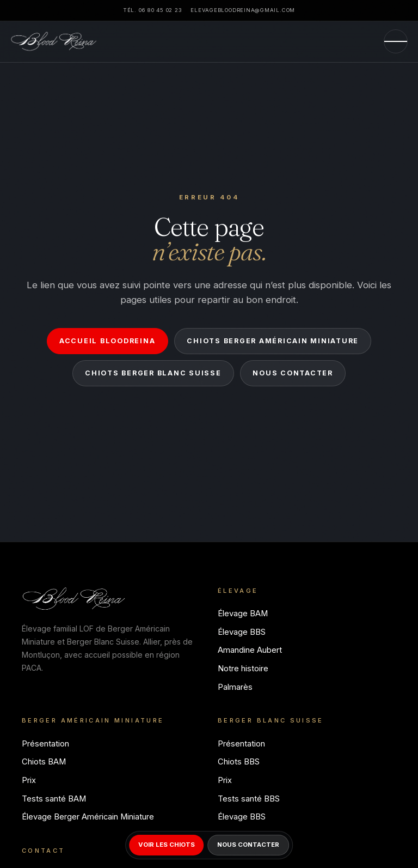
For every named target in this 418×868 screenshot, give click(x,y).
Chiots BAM (44, 762)
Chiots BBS (239, 762)
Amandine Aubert (250, 650)
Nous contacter (293, 373)
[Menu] (396, 41)
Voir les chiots (167, 845)
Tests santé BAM (54, 799)
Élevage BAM (243, 614)
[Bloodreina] (54, 41)
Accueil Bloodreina (107, 341)
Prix (29, 780)
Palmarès (235, 687)
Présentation (45, 744)
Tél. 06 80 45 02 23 (152, 10)
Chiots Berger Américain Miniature (273, 341)
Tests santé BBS (249, 799)
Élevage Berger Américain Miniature (88, 817)
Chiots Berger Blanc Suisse (153, 373)
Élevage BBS (242, 632)
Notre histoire (243, 669)
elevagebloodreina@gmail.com (243, 10)
